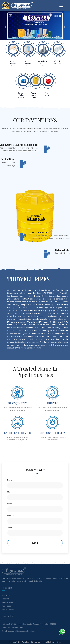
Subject (10, 527)
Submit (35, 543)
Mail (9, 492)
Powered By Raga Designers (52, 642)
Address (10, 516)
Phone (10, 504)
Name (10, 480)
